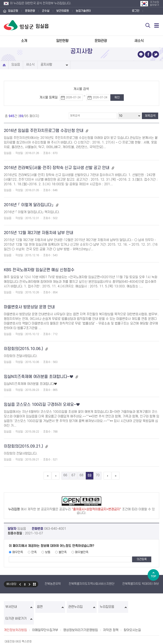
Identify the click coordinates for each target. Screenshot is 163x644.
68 (81, 475)
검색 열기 (148, 25)
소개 (24, 41)
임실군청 (13, 11)
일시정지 (25, 584)
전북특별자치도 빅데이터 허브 (141, 584)
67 (73, 475)
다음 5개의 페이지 (107, 476)
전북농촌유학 (53, 584)
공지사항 (46, 65)
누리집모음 (113, 607)
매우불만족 (82, 552)
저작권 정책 (111, 618)
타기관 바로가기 (144, 607)
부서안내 (19, 607)
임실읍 (16, 65)
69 (90, 475)
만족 (34, 552)
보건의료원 (63, 11)
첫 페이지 (47, 476)
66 (65, 475)
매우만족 (18, 552)
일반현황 (62, 41)
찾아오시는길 (132, 618)
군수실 (46, 11)
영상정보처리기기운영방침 (81, 618)
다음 (30, 584)
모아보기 (34, 584)
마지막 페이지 (116, 476)
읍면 (50, 607)
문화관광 (30, 11)
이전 (20, 584)
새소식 (139, 41)
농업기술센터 (83, 11)
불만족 (63, 552)
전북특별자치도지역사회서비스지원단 (91, 584)
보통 (48, 552)
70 (98, 475)
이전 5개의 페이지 (56, 476)
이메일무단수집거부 (45, 618)
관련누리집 (81, 607)
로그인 (136, 11)
